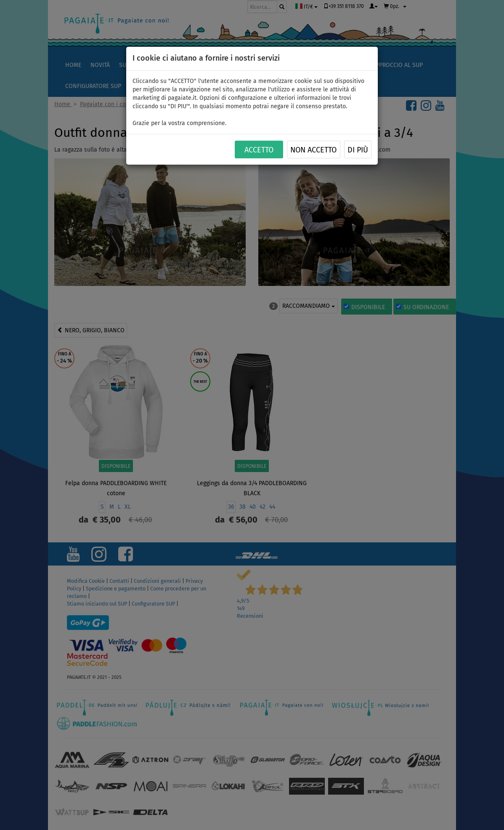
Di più (358, 150)
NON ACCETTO (313, 150)
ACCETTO (259, 150)
